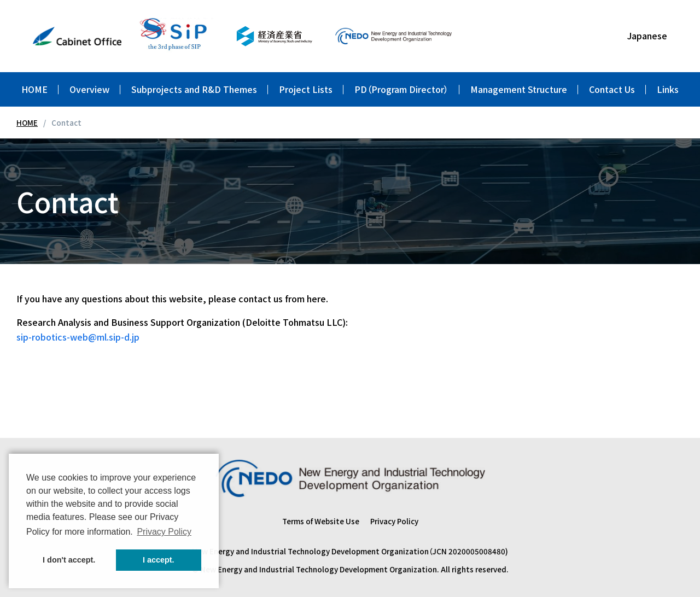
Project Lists (306, 89)
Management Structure (519, 89)
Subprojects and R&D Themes (194, 89)
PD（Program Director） (401, 89)
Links (668, 89)
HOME (34, 89)
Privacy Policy (394, 521)
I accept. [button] (159, 560)
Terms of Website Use (321, 521)
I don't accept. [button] (69, 560)
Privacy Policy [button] (164, 532)
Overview (89, 89)
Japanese (647, 36)
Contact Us (612, 89)
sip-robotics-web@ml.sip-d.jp (78, 337)
